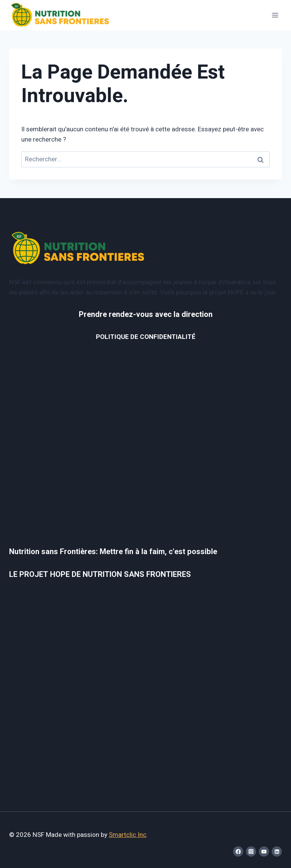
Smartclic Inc (128, 835)
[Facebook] (238, 851)
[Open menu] (275, 15)
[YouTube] (264, 851)
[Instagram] (251, 851)
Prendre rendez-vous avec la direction (146, 314)
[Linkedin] (277, 851)
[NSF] (60, 15)
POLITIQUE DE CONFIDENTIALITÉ (146, 337)
